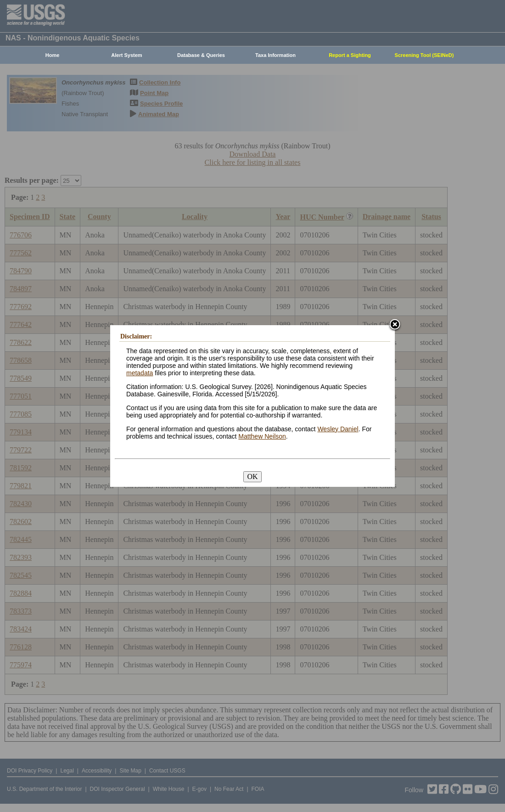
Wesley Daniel (338, 429)
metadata (140, 373)
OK (252, 476)
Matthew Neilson (262, 436)
